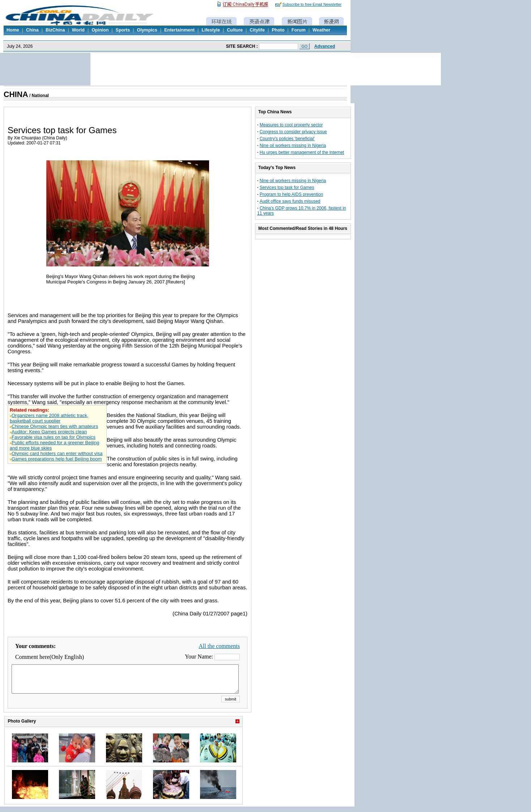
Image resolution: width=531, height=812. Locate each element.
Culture (235, 30)
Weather (321, 30)
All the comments (219, 646)
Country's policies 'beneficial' (287, 139)
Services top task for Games (287, 188)
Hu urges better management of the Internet (302, 152)
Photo (278, 30)
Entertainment (179, 30)
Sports (123, 30)
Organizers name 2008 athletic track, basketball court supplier (49, 418)
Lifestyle (211, 30)
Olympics (147, 30)
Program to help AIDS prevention (291, 194)
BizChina (55, 30)
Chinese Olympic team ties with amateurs (55, 426)
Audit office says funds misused (290, 201)
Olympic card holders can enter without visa (57, 453)
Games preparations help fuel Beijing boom (57, 459)
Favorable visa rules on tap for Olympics (54, 437)
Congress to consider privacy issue (293, 132)
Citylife (257, 30)
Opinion (100, 30)
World (78, 30)
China (32, 30)
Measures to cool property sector (291, 125)
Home (13, 30)
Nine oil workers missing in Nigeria (293, 146)
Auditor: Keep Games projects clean (49, 432)
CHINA (16, 94)
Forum (299, 30)
